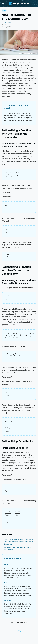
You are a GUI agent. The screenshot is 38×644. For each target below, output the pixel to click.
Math (4, 10)
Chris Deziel (8, 22)
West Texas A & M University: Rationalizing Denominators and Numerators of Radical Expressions (19, 542)
